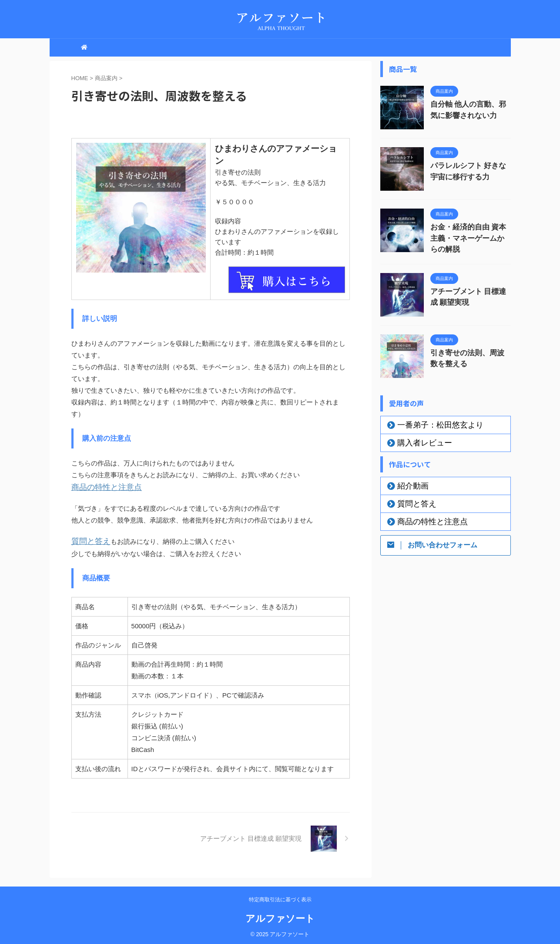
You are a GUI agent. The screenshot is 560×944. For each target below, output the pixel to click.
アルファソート (280, 916)
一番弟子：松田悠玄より (429, 422)
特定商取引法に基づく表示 (280, 897)
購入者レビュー (417, 440)
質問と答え (88, 539)
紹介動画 (408, 483)
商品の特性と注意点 (101, 487)
